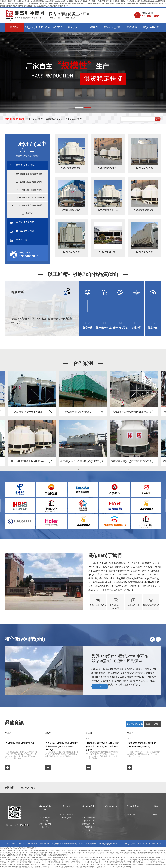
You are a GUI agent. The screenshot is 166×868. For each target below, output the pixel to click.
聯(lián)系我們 (151, 27)
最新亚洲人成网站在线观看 (43, 860)
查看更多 (29, 213)
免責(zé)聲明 (93, 844)
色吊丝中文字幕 (112, 864)
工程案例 (93, 27)
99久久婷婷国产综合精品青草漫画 (20, 860)
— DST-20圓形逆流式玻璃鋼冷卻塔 (27, 190)
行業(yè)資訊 (67, 818)
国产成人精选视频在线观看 (65, 867)
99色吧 (10, 864)
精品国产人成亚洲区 (61, 860)
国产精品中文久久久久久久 (36, 862)
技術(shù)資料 (112, 27)
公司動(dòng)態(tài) (67, 814)
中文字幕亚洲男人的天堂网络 (24, 864)
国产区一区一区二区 (18, 862)
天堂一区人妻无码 (122, 857)
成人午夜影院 (58, 864)
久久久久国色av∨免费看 (44, 864)
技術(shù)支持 (110, 806)
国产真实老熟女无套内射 (75, 857)
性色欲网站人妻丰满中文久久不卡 (58, 862)
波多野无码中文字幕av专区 (45, 867)
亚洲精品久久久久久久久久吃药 (144, 862)
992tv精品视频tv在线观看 (128, 864)
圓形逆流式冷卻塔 (74, 119)
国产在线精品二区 (75, 860)
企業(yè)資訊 (67, 806)
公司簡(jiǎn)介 (45, 818)
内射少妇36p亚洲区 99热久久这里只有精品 (100, 857)
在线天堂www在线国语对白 (85, 867)
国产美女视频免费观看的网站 (140, 857)
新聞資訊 (73, 27)
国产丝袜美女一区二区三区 (96, 864)
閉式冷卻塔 (88, 827)
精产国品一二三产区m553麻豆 (75, 864)
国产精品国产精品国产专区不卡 (121, 862)
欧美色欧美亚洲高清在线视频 (55, 857)
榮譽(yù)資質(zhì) (45, 824)
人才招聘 (154, 806)
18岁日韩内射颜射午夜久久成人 (23, 867)
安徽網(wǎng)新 (28, 788)
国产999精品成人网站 (36, 857)
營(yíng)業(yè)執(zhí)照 (108, 844)
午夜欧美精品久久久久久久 (80, 862)
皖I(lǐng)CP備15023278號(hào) (64, 844)
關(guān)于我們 (34, 27)
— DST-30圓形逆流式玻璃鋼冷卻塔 (27, 205)
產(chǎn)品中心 (54, 27)
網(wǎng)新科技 (144, 844)
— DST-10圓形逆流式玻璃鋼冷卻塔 (27, 174)
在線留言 (132, 27)
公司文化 (45, 821)
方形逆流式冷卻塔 (54, 119)
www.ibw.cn (156, 844)
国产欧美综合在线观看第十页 (149, 860)
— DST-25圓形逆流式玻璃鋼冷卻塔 (27, 197)
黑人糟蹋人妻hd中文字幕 (100, 862)
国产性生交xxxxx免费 (90, 860)
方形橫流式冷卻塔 (35, 119)
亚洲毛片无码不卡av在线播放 (128, 860)
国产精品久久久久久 (20, 857)
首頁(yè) (15, 27)
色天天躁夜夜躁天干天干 (107, 860)
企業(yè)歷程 (45, 827)
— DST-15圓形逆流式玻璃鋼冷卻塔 (27, 182)
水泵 (88, 830)
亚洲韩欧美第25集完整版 (147, 864)
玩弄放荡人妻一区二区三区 (105, 867)
